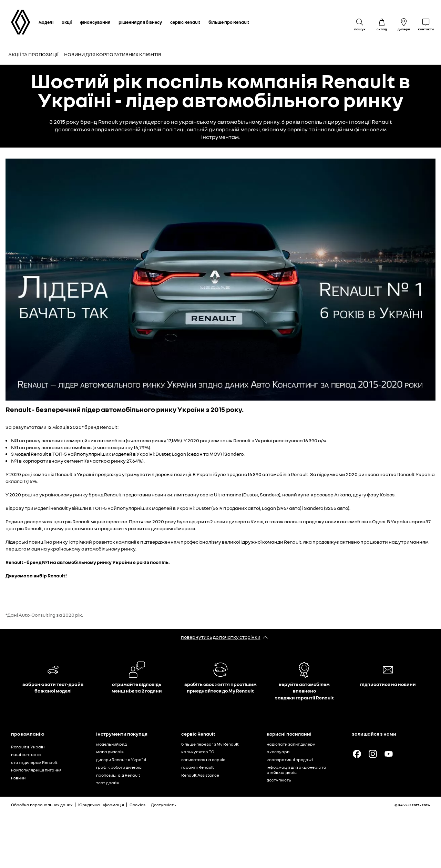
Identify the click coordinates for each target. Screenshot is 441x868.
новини (18, 778)
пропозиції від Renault (118, 775)
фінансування (95, 22)
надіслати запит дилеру (291, 744)
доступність (279, 780)
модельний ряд (111, 744)
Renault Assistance (200, 775)
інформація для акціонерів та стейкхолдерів (296, 770)
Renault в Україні (28, 747)
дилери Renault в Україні (121, 760)
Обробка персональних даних (42, 805)
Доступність (163, 805)
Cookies (137, 805)
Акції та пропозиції (33, 54)
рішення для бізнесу (140, 22)
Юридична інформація (101, 805)
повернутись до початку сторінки (221, 637)
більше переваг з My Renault (210, 744)
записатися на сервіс (203, 760)
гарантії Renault (198, 767)
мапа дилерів (110, 752)
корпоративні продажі (290, 760)
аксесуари (278, 752)
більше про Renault (229, 22)
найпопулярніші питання (36, 770)
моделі (46, 22)
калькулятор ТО (198, 752)
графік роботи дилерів (119, 767)
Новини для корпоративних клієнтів (113, 54)
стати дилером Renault (34, 762)
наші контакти (26, 754)
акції (67, 22)
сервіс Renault (185, 22)
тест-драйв (107, 783)
